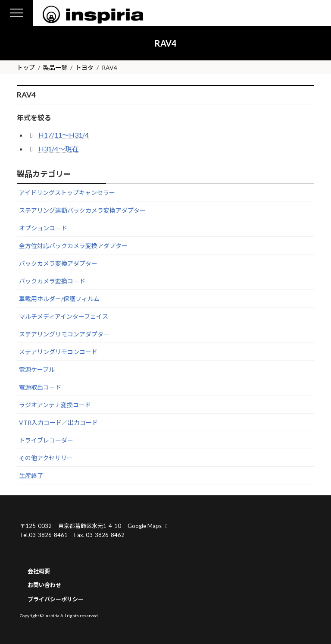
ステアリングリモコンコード (58, 352)
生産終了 (31, 476)
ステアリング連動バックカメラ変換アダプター (82, 210)
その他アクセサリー (46, 458)
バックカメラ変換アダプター (58, 263)
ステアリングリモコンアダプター (64, 334)
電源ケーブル (37, 369)
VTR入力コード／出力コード (58, 423)
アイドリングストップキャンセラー (67, 193)
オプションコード (43, 228)
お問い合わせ (44, 585)
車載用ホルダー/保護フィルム (59, 299)
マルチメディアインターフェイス (64, 316)
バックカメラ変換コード (52, 281)
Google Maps (149, 526)
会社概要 (39, 571)
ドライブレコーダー (46, 440)
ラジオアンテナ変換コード (55, 405)
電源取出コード (40, 387)
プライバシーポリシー (56, 599)
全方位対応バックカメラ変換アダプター (73, 246)
